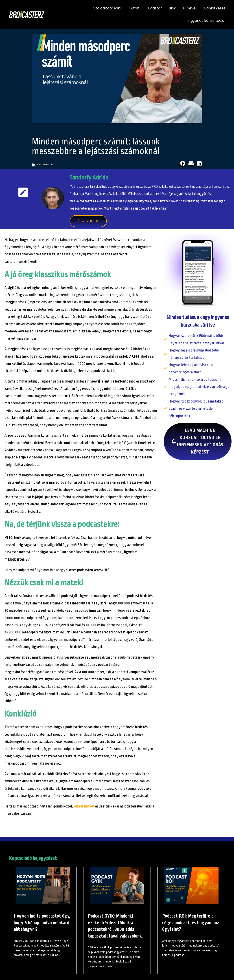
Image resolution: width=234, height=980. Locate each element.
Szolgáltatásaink (109, 8)
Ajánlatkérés (214, 8)
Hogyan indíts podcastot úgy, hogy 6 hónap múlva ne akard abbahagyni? (42, 923)
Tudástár (154, 8)
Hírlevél (190, 8)
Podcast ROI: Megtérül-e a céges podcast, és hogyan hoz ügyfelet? (191, 923)
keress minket (84, 806)
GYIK (135, 8)
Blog (173, 8)
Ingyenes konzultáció (206, 21)
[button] (183, 164)
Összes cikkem (88, 221)
